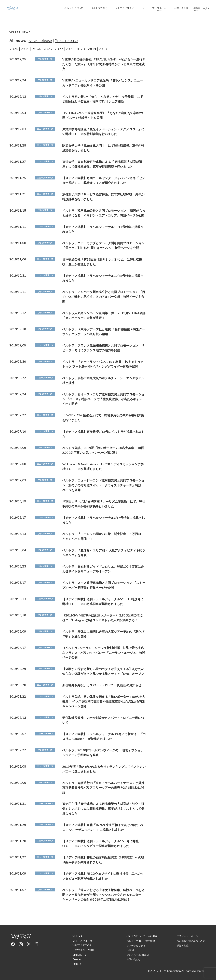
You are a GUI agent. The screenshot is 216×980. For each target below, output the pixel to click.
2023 (48, 49)
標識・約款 (183, 946)
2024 (36, 49)
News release (40, 41)
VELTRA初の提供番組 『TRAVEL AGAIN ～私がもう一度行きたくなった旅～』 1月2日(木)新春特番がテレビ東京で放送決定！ (104, 64)
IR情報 (130, 950)
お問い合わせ (181, 8)
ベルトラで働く (99, 8)
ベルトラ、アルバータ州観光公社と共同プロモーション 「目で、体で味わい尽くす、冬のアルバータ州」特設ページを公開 (104, 297)
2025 (25, 49)
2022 (59, 49)
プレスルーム (159, 8)
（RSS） (146, 955)
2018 (103, 49)
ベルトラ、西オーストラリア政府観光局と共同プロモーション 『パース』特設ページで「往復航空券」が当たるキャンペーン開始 (103, 399)
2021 (70, 49)
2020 (80, 49)
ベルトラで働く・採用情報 (141, 941)
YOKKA (77, 964)
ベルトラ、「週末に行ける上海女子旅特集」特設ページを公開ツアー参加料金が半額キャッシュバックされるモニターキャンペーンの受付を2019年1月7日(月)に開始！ (103, 895)
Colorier (77, 959)
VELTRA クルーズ (82, 941)
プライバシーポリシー (188, 936)
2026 (14, 49)
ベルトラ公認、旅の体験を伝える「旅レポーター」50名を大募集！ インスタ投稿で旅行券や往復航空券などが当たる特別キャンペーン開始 (104, 701)
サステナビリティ (125, 8)
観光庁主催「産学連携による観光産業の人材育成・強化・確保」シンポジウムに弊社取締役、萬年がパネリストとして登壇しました (103, 809)
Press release (66, 41)
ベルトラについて (74, 8)
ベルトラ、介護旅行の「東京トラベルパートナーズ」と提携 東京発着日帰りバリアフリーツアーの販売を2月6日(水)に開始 (105, 788)
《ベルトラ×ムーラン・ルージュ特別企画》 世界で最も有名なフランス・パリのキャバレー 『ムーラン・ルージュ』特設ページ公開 (104, 653)
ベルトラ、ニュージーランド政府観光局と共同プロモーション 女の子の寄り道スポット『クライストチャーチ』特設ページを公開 (103, 485)
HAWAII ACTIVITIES (84, 950)
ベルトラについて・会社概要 (142, 936)
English (206, 8)
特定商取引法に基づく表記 (191, 941)
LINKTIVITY (79, 955)
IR (143, 8)
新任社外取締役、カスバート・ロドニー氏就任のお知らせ (102, 685)
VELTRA (77, 936)
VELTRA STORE (82, 946)
